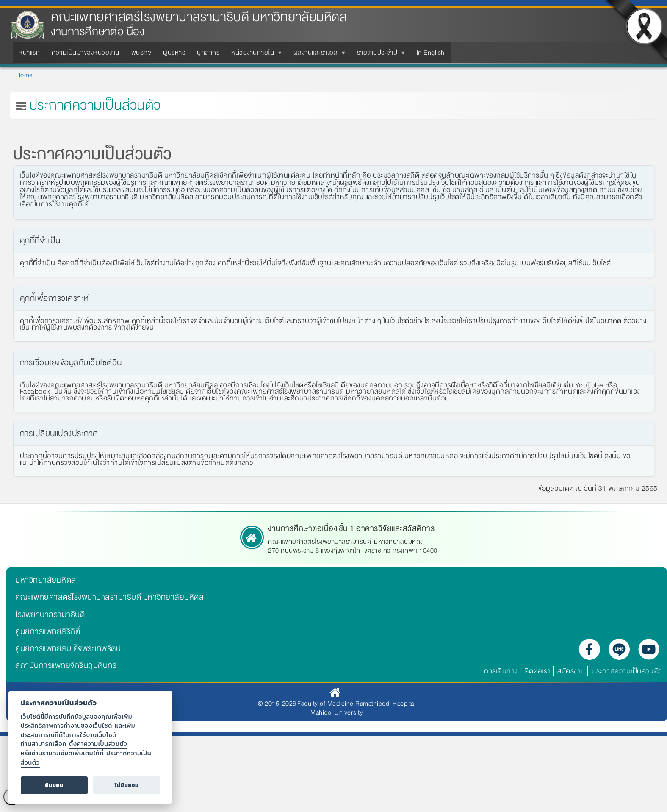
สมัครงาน (571, 671)
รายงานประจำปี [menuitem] (379, 55)
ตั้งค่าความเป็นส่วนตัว (98, 744)
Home (25, 75)
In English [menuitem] (431, 53)
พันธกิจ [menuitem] (141, 53)
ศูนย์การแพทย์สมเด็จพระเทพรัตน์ (68, 648)
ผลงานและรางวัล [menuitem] (317, 55)
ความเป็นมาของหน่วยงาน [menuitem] (86, 53)
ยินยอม (54, 785)
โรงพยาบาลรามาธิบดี (50, 615)
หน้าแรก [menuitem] (29, 53)
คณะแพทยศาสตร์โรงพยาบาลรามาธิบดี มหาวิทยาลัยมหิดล (199, 17)
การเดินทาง (501, 671)
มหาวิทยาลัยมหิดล (46, 580)
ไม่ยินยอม (127, 785)
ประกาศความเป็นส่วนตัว (627, 671)
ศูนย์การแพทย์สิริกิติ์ (48, 631)
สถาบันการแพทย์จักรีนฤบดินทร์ (66, 665)
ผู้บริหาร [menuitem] (174, 53)
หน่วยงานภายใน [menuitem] (254, 55)
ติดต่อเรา (538, 671)
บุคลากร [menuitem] (208, 53)
